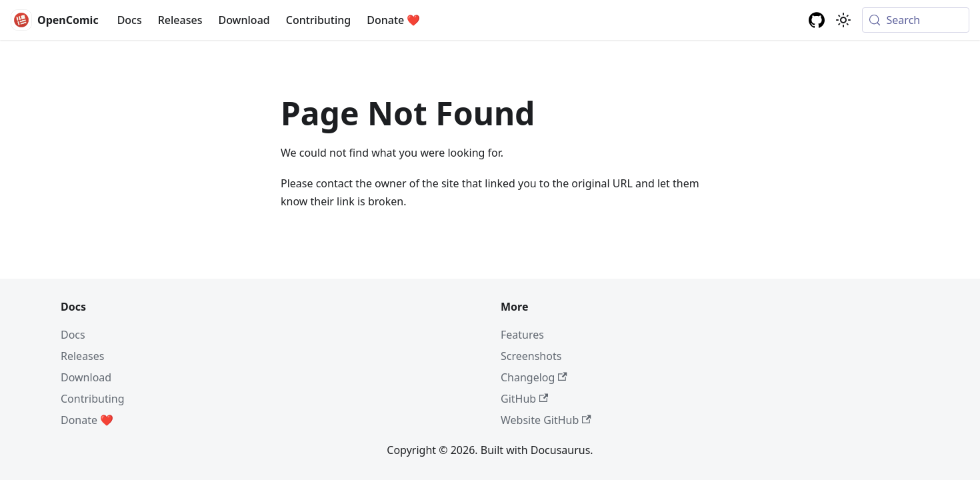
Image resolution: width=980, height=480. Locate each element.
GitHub (524, 399)
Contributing (319, 20)
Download (244, 20)
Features (522, 335)
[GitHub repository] (817, 20)
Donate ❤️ (393, 20)
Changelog (534, 377)
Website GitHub (546, 420)
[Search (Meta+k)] (916, 20)
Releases (180, 20)
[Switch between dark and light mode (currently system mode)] (843, 20)
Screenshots (531, 356)
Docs (130, 20)
